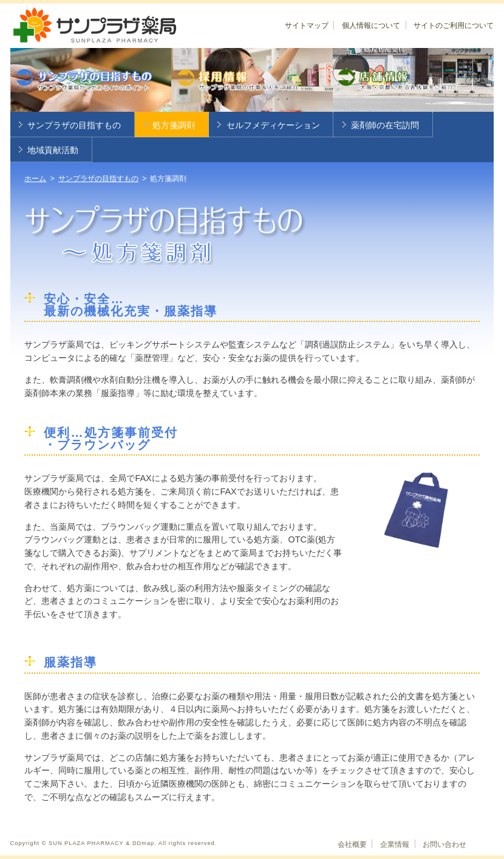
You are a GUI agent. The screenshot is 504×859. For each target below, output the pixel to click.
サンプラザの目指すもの (74, 125)
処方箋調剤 (174, 125)
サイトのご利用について (454, 26)
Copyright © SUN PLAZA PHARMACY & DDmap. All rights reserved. (114, 843)
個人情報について (371, 26)
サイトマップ (307, 26)
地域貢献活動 (53, 150)
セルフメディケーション (273, 125)
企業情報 (395, 844)
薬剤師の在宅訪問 (385, 125)
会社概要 (352, 844)
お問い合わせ (444, 844)
